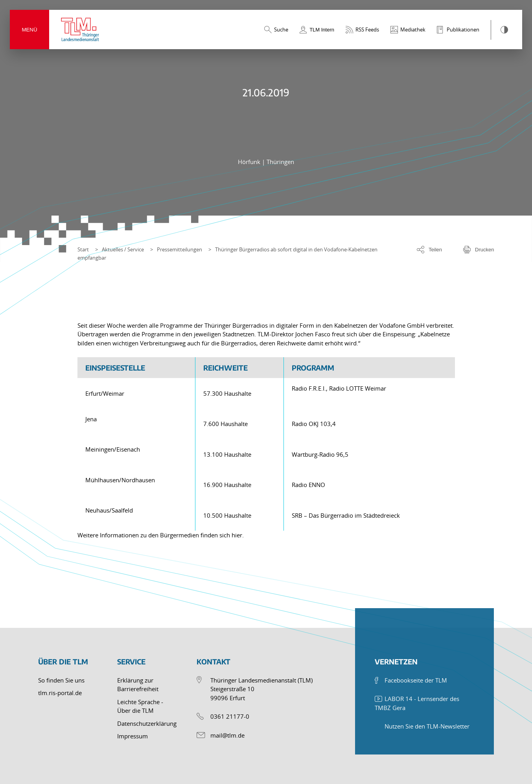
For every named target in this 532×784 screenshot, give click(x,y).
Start (83, 249)
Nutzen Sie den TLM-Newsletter (427, 726)
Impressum (133, 736)
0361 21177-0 (230, 716)
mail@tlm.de (227, 735)
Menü (29, 30)
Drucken (484, 250)
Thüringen (280, 162)
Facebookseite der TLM (416, 680)
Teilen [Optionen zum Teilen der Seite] (435, 250)
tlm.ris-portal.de (60, 693)
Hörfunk (250, 162)
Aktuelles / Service (123, 249)
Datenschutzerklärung (147, 723)
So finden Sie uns (61, 680)
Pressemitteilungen (179, 249)
